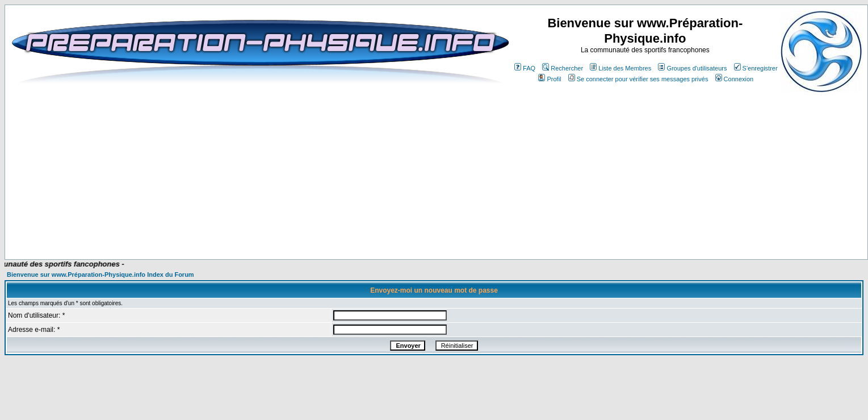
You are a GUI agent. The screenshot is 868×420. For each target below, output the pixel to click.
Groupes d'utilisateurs (692, 68)
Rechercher (563, 68)
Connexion (735, 79)
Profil (550, 79)
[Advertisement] (260, 226)
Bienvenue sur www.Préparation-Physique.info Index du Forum (100, 275)
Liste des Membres (620, 68)
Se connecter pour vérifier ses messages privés (638, 79)
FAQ (525, 68)
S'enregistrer (756, 68)
